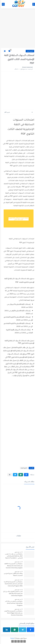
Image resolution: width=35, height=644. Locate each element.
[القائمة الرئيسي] (33, 4)
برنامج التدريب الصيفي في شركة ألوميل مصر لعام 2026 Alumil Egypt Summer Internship (12, 613)
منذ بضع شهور (17, 552)
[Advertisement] (17, 29)
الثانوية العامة (29, 51)
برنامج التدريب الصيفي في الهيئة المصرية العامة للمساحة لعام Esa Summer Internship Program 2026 (12, 584)
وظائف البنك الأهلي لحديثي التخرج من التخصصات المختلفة (12, 574)
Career (11, 638)
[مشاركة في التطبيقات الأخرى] (9, 475)
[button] (25, 475)
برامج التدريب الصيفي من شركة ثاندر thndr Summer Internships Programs (13, 603)
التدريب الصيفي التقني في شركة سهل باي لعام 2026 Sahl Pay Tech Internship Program (12, 593)
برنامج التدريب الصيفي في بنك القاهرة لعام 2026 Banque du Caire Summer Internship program (12, 566)
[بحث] (2, 4)
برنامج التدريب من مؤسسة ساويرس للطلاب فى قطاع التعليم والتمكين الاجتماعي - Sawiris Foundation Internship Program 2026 (13, 556)
